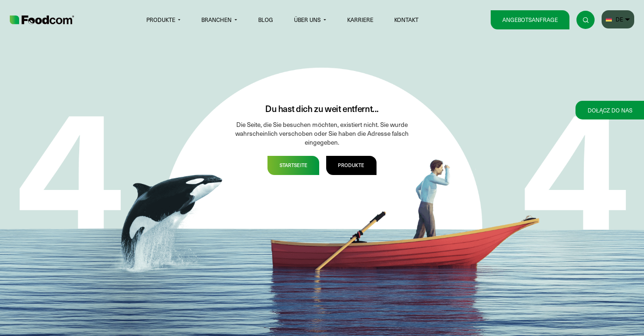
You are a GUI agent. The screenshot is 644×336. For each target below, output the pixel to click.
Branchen (216, 20)
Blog (266, 20)
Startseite (294, 165)
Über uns (308, 20)
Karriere (360, 20)
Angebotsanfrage (530, 20)
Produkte (161, 20)
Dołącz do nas (610, 110)
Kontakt (406, 20)
